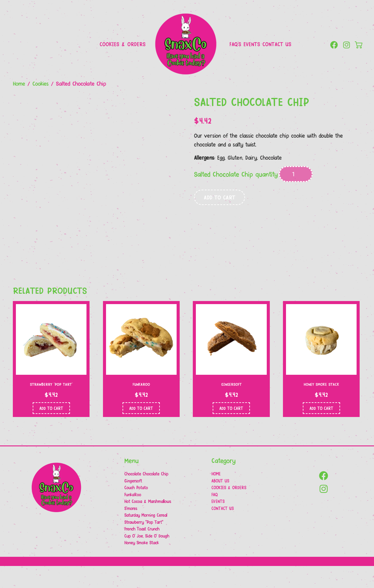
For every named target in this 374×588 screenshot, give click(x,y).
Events (252, 44)
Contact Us (277, 44)
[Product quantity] (296, 174)
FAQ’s (235, 44)
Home (19, 83)
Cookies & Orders (123, 44)
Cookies (40, 83)
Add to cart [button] (51, 430)
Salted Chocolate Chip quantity (236, 174)
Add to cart (220, 197)
